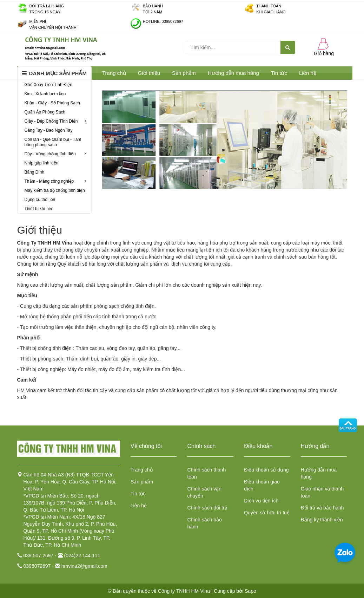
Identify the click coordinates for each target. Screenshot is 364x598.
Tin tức (138, 494)
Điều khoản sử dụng (266, 470)
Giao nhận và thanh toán (322, 492)
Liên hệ (139, 506)
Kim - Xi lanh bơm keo (45, 94)
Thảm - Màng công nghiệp (55, 181)
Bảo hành (153, 6)
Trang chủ (142, 470)
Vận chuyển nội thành (53, 27)
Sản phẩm (142, 482)
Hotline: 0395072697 (163, 21)
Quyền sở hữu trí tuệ (267, 513)
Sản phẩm (184, 73)
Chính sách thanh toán (206, 473)
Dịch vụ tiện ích (261, 501)
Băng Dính (35, 172)
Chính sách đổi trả (207, 508)
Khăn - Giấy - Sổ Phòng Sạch (52, 103)
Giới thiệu (149, 73)
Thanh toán (269, 6)
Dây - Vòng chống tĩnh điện (55, 154)
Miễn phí (38, 21)
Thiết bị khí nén (39, 209)
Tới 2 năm (153, 12)
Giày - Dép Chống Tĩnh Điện (55, 121)
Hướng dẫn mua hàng (233, 73)
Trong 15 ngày (45, 12)
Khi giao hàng (271, 12)
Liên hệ (308, 73)
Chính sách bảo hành (204, 523)
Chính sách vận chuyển (204, 492)
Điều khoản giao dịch (262, 485)
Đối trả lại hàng (47, 6)
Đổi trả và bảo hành (322, 508)
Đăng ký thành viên (322, 520)
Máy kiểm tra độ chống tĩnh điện (55, 190)
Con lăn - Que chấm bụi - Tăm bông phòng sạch (53, 142)
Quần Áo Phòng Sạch (45, 112)
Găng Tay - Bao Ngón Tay (49, 130)
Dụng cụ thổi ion (40, 200)
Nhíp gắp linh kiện (42, 163)
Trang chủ (114, 73)
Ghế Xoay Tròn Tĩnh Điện (49, 85)
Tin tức (279, 73)
